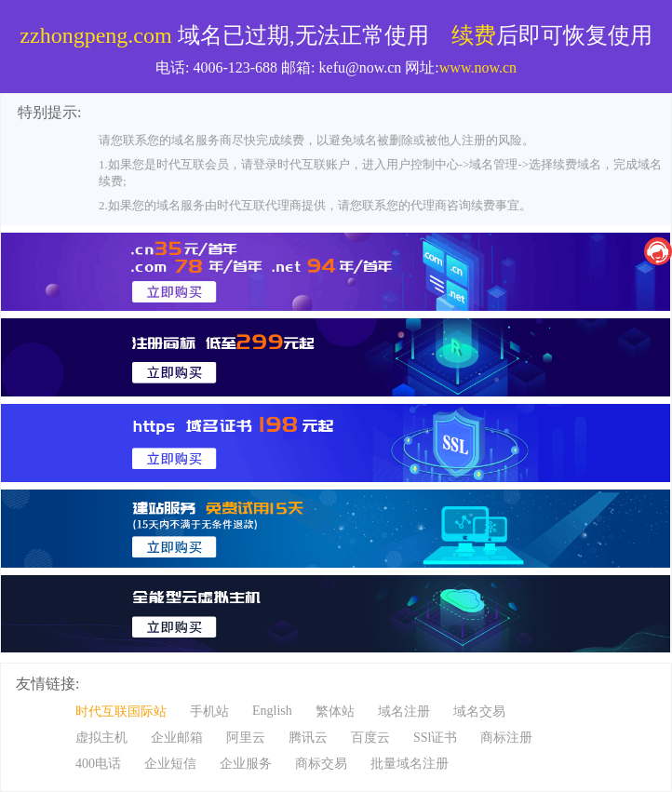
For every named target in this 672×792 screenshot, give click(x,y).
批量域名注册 (410, 764)
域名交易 (479, 711)
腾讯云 (308, 738)
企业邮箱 (177, 738)
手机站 (209, 711)
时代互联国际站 (121, 711)
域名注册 (404, 711)
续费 (474, 35)
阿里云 (246, 738)
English (272, 711)
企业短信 (170, 764)
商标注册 (506, 738)
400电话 (98, 764)
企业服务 (246, 764)
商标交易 (321, 764)
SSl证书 (435, 738)
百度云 (370, 738)
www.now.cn (478, 67)
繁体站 (335, 711)
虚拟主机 (101, 738)
